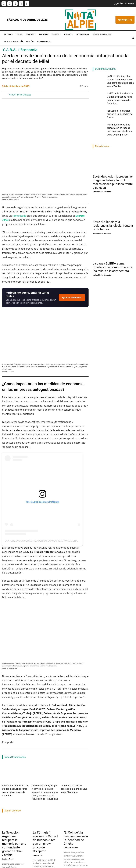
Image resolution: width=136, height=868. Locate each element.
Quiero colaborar (72, 262)
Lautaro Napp (8, 817)
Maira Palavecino (71, 805)
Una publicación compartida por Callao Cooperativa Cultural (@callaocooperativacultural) (60, 505)
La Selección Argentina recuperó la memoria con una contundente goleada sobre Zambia (14, 801)
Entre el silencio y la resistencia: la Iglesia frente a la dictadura (113, 209)
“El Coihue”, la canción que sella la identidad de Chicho (76, 796)
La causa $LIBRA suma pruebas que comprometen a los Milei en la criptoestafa (113, 250)
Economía (29, 50)
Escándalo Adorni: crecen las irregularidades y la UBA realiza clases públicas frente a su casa (113, 165)
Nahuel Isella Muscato (20, 95)
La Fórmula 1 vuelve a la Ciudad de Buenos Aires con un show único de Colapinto (15, 752)
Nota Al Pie (37, 813)
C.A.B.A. (10, 50)
